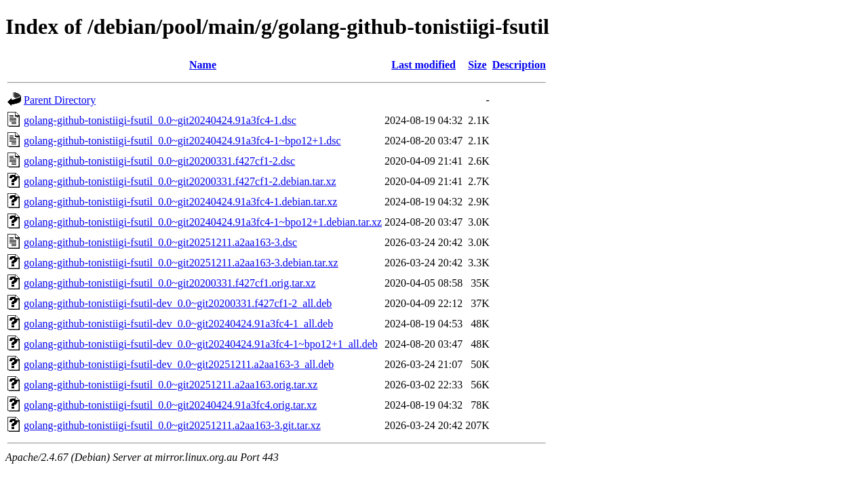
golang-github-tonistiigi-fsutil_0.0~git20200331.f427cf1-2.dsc (159, 161)
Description (519, 65)
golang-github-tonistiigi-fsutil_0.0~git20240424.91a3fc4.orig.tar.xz (170, 405)
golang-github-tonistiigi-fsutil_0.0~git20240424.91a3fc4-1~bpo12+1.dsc (182, 141)
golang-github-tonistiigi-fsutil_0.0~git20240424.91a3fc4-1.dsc (160, 120)
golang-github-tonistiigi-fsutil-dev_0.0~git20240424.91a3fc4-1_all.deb (178, 324)
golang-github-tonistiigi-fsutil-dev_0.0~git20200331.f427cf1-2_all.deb (178, 303)
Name (203, 65)
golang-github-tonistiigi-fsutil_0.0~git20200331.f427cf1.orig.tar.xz (170, 283)
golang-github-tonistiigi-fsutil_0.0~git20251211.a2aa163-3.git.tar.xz (172, 425)
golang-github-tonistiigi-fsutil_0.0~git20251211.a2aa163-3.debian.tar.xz (181, 263)
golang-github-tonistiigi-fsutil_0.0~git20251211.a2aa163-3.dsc (160, 242)
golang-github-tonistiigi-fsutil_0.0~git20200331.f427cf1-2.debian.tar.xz (180, 181)
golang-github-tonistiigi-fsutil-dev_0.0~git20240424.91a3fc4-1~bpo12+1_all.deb (201, 344)
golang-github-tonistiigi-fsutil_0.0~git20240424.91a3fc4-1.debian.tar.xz (180, 202)
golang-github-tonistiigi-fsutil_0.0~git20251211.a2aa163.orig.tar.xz (171, 385)
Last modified (423, 65)
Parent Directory (60, 100)
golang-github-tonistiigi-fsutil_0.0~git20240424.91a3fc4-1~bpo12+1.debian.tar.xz (203, 222)
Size (477, 65)
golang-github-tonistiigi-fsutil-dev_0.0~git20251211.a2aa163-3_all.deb (179, 364)
